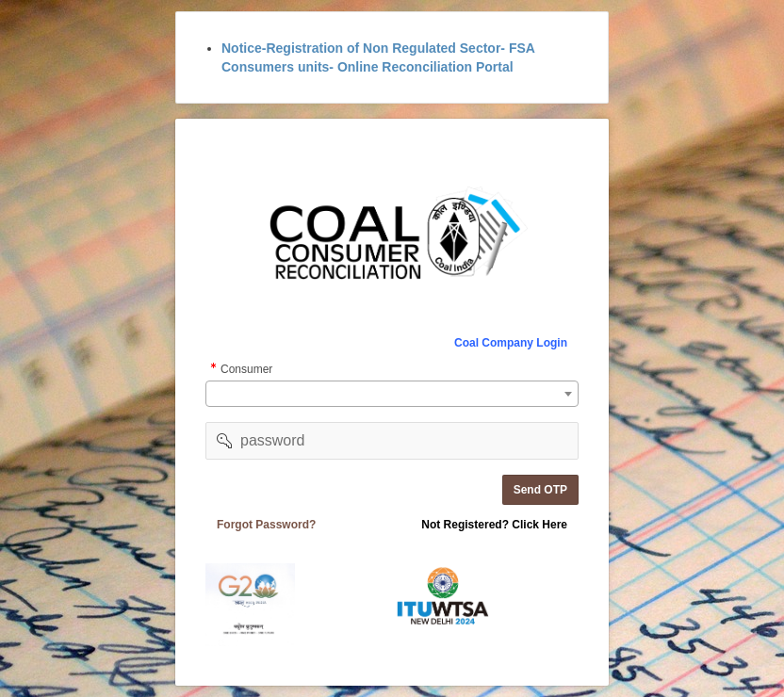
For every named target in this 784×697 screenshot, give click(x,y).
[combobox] (392, 394)
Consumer (246, 371)
